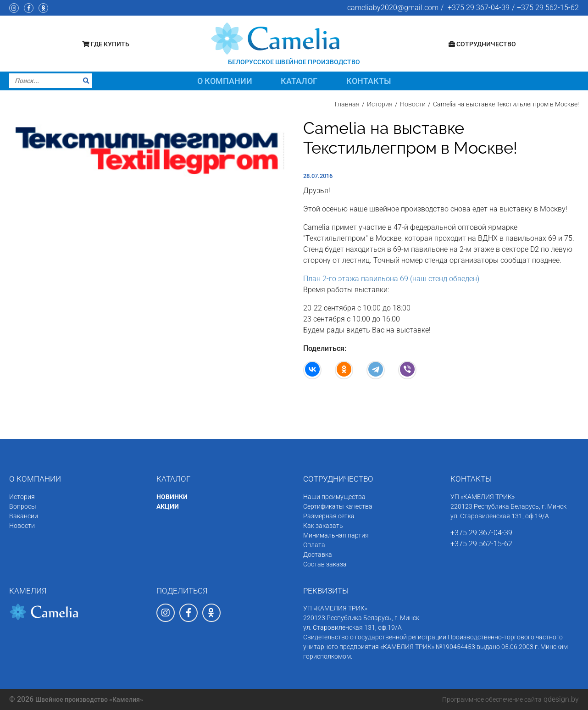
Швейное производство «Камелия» (89, 699)
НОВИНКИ (172, 497)
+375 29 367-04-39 (479, 8)
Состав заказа (325, 564)
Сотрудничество (482, 44)
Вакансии (24, 516)
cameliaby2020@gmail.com (393, 8)
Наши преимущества (334, 497)
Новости (22, 526)
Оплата (314, 545)
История (22, 497)
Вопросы (23, 506)
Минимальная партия (336, 535)
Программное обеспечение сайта (492, 699)
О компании (225, 81)
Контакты (369, 81)
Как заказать (323, 526)
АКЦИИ (168, 506)
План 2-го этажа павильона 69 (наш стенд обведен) (391, 279)
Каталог (299, 81)
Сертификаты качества (338, 506)
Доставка (318, 555)
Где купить (106, 44)
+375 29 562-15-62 (548, 8)
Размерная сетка (329, 516)
